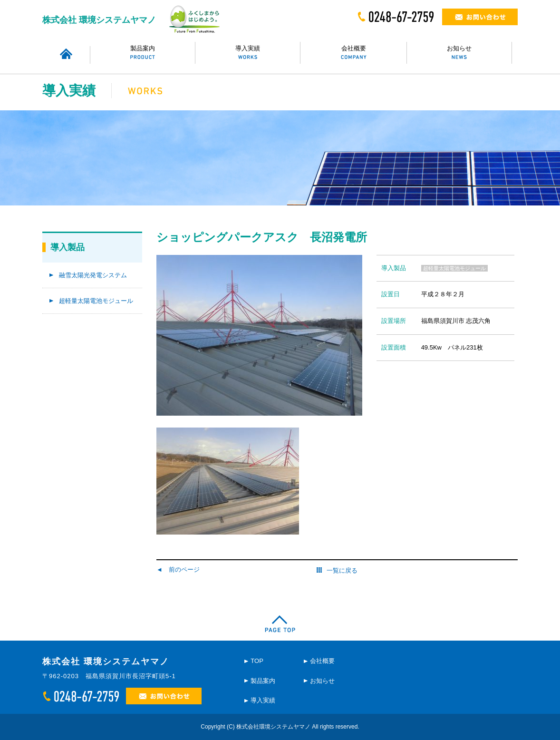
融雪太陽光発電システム (93, 275)
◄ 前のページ (178, 570)
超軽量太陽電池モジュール (96, 301)
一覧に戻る (337, 570)
